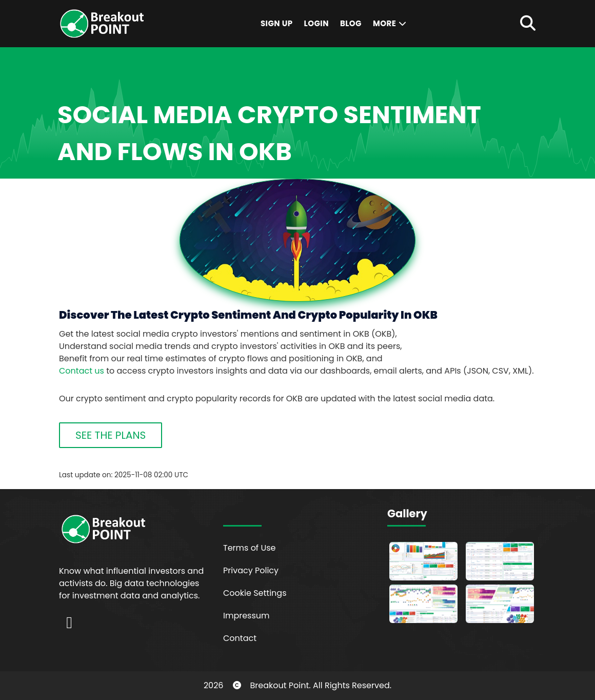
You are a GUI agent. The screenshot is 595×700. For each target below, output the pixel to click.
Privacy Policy (251, 570)
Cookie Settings (255, 593)
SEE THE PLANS (111, 435)
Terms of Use (250, 548)
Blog (351, 23)
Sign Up (277, 23)
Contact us (82, 371)
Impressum (246, 616)
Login (316, 23)
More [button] (390, 23)
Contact (240, 638)
